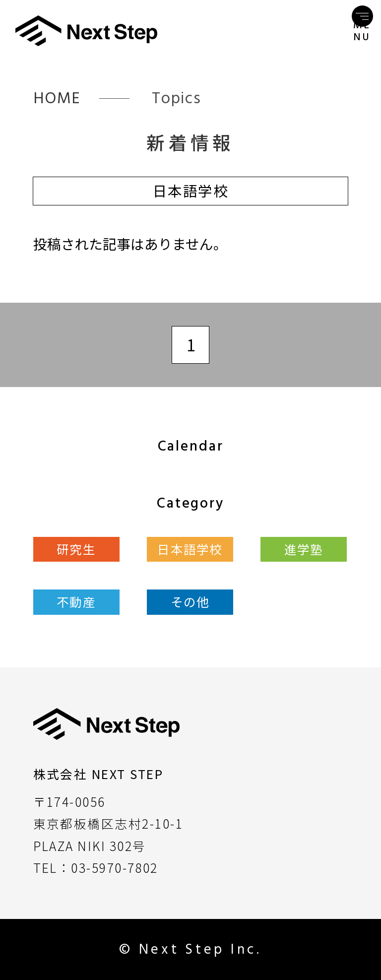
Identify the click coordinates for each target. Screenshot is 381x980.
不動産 (76, 601)
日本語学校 (190, 549)
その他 (190, 601)
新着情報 (190, 142)
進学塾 (304, 549)
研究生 (76, 549)
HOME (57, 98)
